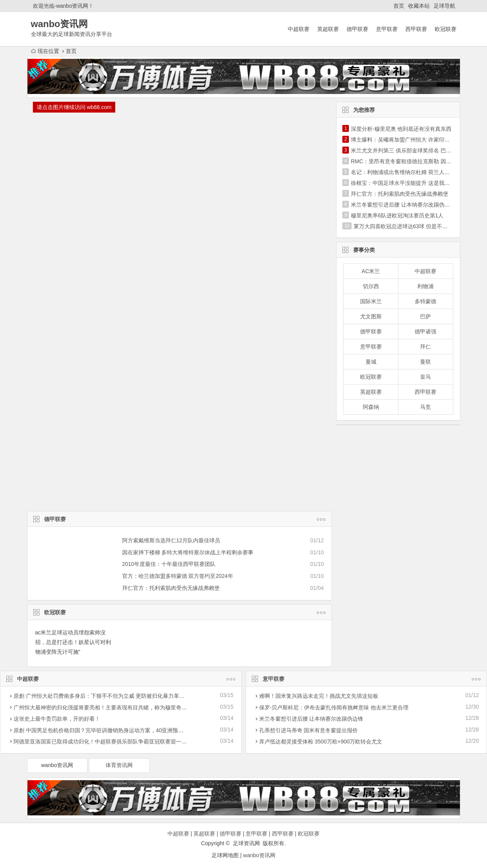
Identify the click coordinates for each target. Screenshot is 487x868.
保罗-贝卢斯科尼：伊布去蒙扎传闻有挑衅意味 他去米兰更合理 (334, 707)
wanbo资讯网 (57, 765)
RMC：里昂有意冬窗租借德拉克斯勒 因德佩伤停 (409, 161)
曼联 (425, 362)
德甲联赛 (357, 29)
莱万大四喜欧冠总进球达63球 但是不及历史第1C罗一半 (420, 226)
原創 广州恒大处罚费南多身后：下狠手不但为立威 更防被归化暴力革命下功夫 (107, 696)
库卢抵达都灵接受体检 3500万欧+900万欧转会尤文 (321, 742)
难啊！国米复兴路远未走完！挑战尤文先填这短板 (319, 696)
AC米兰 (371, 271)
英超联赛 (328, 29)
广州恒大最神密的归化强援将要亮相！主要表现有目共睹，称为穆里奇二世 (103, 707)
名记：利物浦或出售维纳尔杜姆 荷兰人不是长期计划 (414, 172)
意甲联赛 (387, 29)
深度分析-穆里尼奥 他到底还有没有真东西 (401, 129)
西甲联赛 (416, 29)
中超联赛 (299, 29)
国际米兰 (371, 301)
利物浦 (425, 286)
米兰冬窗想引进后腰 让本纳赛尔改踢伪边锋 (403, 205)
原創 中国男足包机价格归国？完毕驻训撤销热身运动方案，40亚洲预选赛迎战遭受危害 (117, 730)
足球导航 (444, 6)
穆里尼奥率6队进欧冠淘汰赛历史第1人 (397, 215)
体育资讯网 (119, 765)
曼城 (371, 362)
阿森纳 (371, 407)
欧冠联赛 (446, 29)
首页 (399, 6)
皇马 (425, 377)
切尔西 (371, 286)
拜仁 (425, 347)
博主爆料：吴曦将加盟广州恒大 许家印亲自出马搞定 (414, 140)
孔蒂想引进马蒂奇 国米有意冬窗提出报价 (309, 730)
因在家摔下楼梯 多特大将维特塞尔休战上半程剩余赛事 (188, 552)
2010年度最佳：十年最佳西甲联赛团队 (169, 564)
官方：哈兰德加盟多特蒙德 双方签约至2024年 (178, 576)
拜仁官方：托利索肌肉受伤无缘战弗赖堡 (171, 588)
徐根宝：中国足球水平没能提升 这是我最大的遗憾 (411, 183)
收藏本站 (419, 6)
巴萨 (425, 316)
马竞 (425, 407)
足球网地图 (225, 855)
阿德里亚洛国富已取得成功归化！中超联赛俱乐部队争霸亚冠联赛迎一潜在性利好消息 (116, 742)
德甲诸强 (425, 331)
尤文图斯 (371, 316)
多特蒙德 (425, 301)
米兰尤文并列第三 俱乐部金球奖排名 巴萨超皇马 (409, 150)
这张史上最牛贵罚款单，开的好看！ (57, 719)
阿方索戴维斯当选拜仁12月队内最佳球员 (171, 540)
